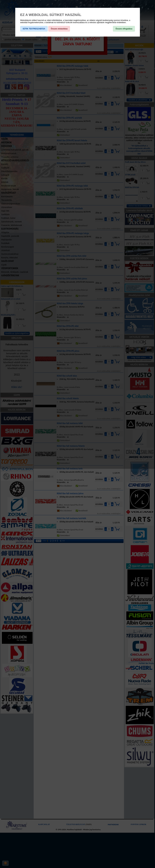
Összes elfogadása (124, 29)
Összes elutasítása (59, 29)
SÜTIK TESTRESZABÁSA (34, 29)
